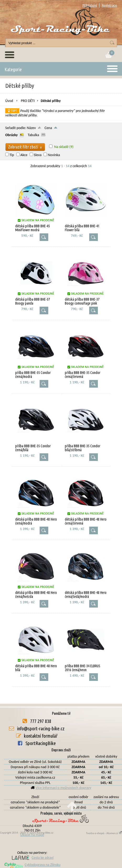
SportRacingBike (41, 743)
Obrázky (11, 135)
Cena (48, 128)
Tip (12, 155)
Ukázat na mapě (32, 835)
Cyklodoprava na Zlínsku (32, 865)
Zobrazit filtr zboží (25, 147)
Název (31, 128)
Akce (24, 155)
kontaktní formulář (41, 736)
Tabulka (33, 135)
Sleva (38, 155)
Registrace (109, 5)
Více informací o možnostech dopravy (63, 788)
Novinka (54, 155)
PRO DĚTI (28, 101)
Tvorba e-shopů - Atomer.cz (104, 833)
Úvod (9, 101)
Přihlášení (90, 5)
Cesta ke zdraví (32, 858)
